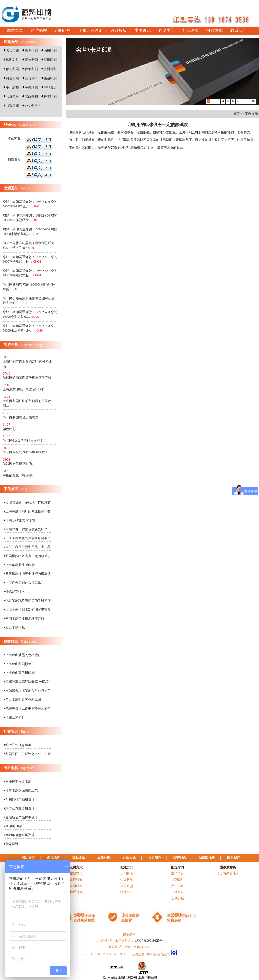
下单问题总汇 (91, 31)
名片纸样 (39, 31)
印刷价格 (63, 31)
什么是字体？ (15, 592)
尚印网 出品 (14, 826)
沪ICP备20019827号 (149, 941)
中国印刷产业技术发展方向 (25, 618)
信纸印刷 (31, 69)
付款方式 (214, 31)
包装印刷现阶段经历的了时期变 (28, 601)
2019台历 (50, 87)
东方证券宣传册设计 (20, 808)
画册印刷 (50, 51)
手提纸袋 (31, 87)
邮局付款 (76, 892)
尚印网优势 (207, 858)
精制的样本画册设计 (20, 799)
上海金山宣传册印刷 (20, 673)
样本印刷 (50, 97)
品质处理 (104, 858)
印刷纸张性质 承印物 (20, 520)
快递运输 (127, 880)
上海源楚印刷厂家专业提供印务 (28, 511)
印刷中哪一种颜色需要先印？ (26, 529)
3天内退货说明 (228, 873)
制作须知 (11, 641)
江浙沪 (178, 880)
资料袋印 (50, 69)
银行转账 (76, 880)
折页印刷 (31, 51)
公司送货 (127, 886)
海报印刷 (50, 60)
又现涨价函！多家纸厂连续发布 (28, 502)
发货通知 (11, 188)
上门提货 (127, 873)
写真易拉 (12, 97)
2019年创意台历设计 (20, 835)
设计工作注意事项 (18, 745)
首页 (236, 114)
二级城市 (178, 892)
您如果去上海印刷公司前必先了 (28, 691)
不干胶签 (12, 87)
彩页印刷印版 (15, 627)
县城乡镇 (178, 898)
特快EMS (127, 892)
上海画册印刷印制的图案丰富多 (28, 610)
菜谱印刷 (50, 78)
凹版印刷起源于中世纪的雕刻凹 (28, 574)
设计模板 (119, 31)
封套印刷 (12, 78)
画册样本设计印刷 (18, 782)
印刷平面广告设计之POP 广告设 (28, 754)
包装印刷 (12, 106)
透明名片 (12, 60)
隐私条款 (79, 858)
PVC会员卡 (33, 106)
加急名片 (178, 873)
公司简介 (155, 858)
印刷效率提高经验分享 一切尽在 (28, 682)
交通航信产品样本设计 (22, 817)
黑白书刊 (31, 97)
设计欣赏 (11, 768)
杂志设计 (12, 844)
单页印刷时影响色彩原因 (23, 700)
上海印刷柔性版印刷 (20, 565)
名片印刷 (12, 51)
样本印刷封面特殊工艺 (22, 790)
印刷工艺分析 (15, 717)
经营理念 (190, 31)
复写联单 (31, 78)
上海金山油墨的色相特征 (23, 655)
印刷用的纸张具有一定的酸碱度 (28, 556)
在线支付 (76, 873)
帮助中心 (167, 31)
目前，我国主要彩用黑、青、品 (28, 547)
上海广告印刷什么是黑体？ (25, 583)
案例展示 (143, 31)
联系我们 (238, 31)
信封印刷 (12, 69)
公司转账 (76, 886)
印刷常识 (11, 731)
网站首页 (15, 31)
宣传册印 (31, 60)
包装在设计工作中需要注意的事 (28, 708)
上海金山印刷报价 (18, 664)
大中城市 (178, 886)
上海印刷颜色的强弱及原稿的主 (28, 538)
